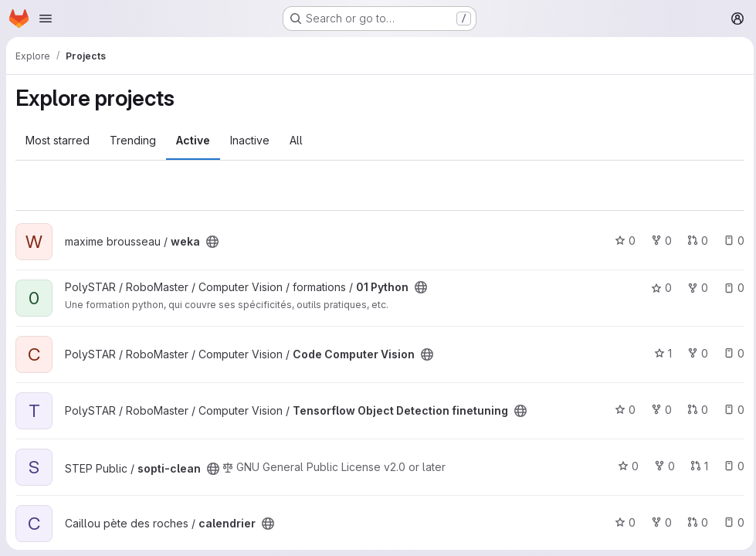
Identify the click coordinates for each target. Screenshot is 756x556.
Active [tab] (193, 140)
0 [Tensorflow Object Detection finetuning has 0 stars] (621, 410)
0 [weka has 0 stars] (621, 241)
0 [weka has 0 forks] (658, 241)
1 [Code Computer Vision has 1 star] (659, 353)
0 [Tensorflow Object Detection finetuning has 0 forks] (658, 410)
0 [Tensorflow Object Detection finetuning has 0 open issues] (730, 410)
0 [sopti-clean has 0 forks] (661, 466)
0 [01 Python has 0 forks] (694, 288)
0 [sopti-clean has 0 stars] (624, 466)
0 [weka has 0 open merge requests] (694, 241)
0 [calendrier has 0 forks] (658, 522)
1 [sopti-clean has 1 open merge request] (695, 466)
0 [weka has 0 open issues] (730, 241)
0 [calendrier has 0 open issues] (730, 522)
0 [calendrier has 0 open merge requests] (694, 522)
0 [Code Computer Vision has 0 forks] (694, 353)
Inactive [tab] (250, 140)
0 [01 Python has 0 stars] (658, 288)
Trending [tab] (133, 140)
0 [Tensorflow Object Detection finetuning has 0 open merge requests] (694, 410)
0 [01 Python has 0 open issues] (730, 288)
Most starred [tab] (58, 140)
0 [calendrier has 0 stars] (621, 522)
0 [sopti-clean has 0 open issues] (730, 466)
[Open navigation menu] (46, 19)
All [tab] (296, 140)
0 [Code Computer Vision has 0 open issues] (730, 353)
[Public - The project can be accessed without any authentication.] (212, 242)
